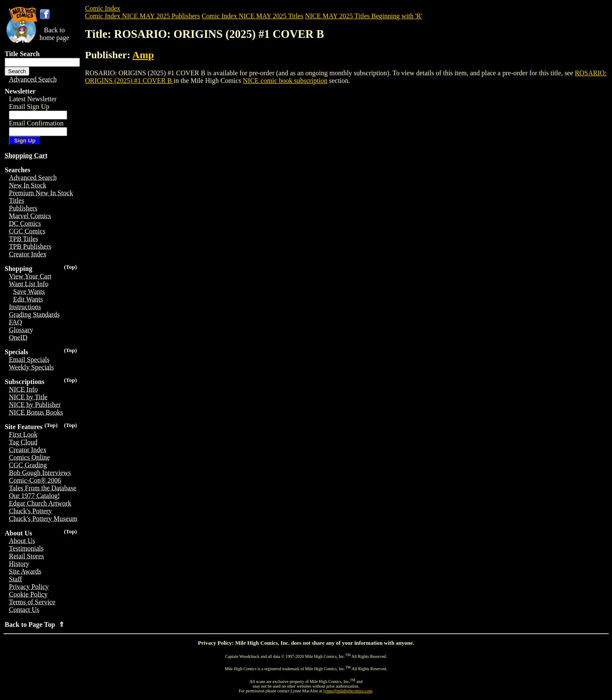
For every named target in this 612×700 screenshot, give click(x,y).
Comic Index (103, 8)
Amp (143, 55)
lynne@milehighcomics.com (348, 691)
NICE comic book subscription (285, 81)
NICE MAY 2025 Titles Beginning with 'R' (364, 16)
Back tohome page (54, 34)
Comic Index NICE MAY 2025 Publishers (142, 16)
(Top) (70, 267)
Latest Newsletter (33, 99)
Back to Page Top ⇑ (34, 625)
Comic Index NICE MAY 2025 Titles (252, 16)
